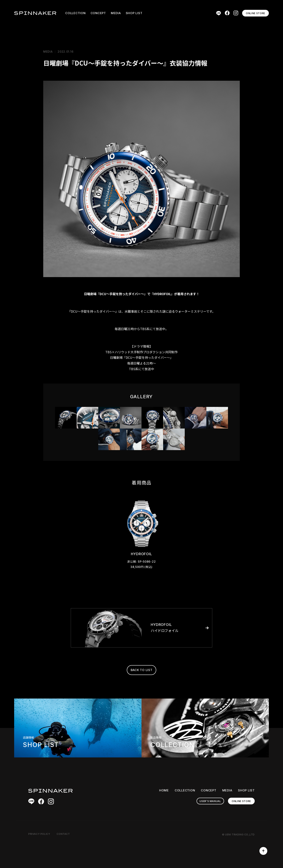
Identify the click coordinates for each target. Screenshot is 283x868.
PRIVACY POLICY (39, 834)
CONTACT (63, 834)
